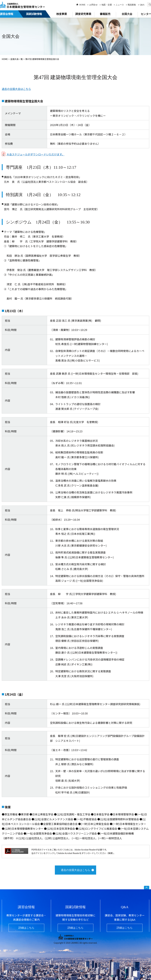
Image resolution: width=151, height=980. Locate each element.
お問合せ (93, 5)
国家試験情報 (34, 14)
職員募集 (132, 5)
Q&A (142, 5)
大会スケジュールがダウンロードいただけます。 (35, 154)
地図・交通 (107, 5)
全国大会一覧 (17, 59)
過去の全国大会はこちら (16, 89)
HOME (82, 5)
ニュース (120, 5)
